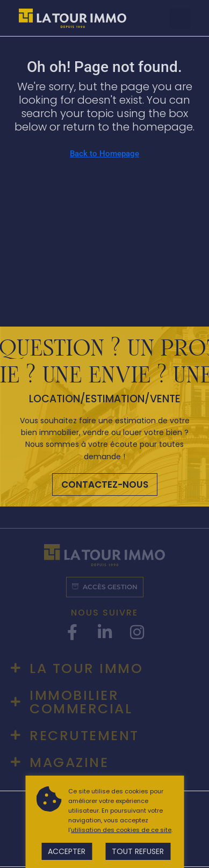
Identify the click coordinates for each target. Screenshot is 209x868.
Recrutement (84, 736)
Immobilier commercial (81, 702)
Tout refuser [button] (138, 851)
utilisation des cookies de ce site (121, 830)
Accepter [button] (67, 851)
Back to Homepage (104, 154)
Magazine (69, 762)
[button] (180, 18)
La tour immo (86, 668)
